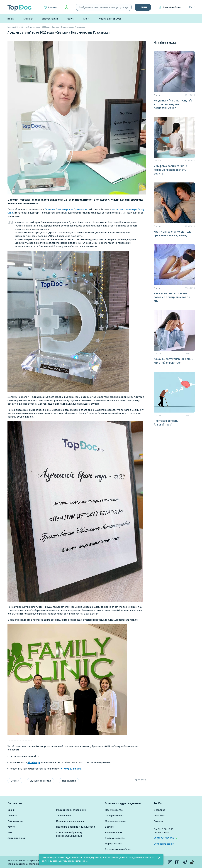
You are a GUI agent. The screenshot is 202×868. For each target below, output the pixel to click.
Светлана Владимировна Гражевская (66, 209)
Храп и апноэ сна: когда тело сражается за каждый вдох (173, 233)
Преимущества (114, 810)
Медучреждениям (115, 821)
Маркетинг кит (113, 844)
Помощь (158, 821)
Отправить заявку (164, 844)
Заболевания (63, 815)
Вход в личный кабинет (118, 849)
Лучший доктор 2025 (110, 19)
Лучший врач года (41, 781)
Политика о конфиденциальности (75, 827)
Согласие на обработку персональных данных (69, 834)
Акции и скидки (16, 838)
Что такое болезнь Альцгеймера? (166, 423)
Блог (86, 19)
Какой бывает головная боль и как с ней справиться (174, 361)
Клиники (28, 19)
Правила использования (70, 821)
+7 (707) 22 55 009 (164, 838)
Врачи (11, 19)
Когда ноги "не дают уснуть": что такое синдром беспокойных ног (173, 104)
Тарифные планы (115, 815)
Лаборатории (50, 19)
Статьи (15, 781)
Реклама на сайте (115, 838)
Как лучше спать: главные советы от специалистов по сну (172, 297)
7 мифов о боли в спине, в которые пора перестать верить (170, 170)
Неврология (69, 781)
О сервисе (159, 810)
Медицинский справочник (71, 810)
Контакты (159, 815)
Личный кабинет (172, 7)
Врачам (109, 827)
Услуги (71, 19)
